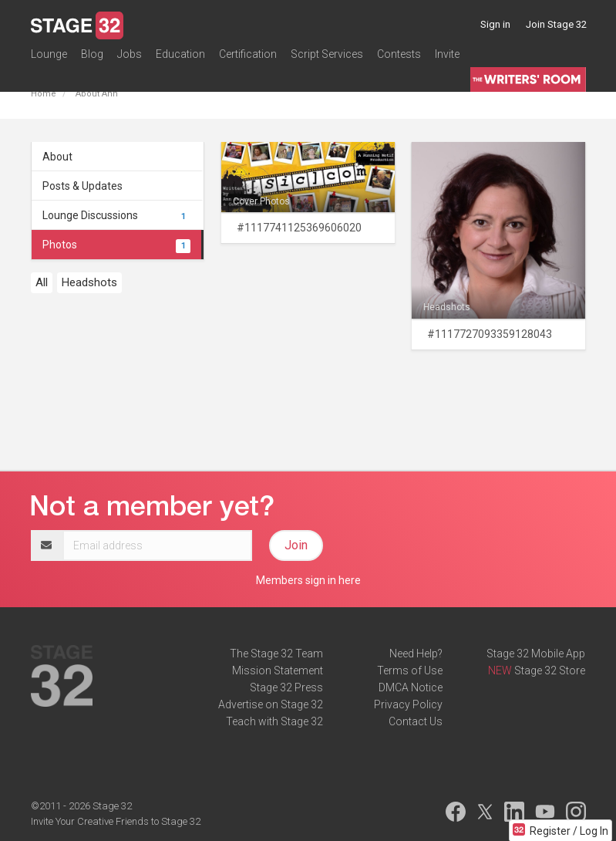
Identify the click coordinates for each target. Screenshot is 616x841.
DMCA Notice (411, 687)
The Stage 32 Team (276, 654)
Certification (248, 57)
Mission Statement (278, 670)
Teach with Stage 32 (274, 721)
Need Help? (416, 654)
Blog (92, 57)
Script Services (327, 57)
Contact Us (416, 721)
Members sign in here (308, 580)
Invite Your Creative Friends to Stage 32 (116, 821)
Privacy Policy (408, 704)
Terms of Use (410, 670)
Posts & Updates (82, 186)
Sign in (495, 24)
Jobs (130, 57)
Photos (116, 245)
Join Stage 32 (556, 24)
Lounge (49, 57)
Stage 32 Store (550, 670)
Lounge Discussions (116, 215)
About (57, 157)
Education (180, 57)
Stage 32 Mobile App (536, 654)
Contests (399, 57)
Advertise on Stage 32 (271, 704)
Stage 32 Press (286, 687)
